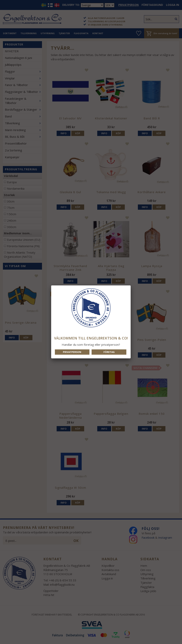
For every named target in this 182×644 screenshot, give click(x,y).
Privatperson (72, 352)
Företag (109, 352)
